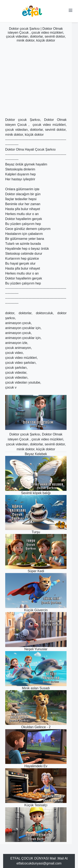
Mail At (63, 858)
